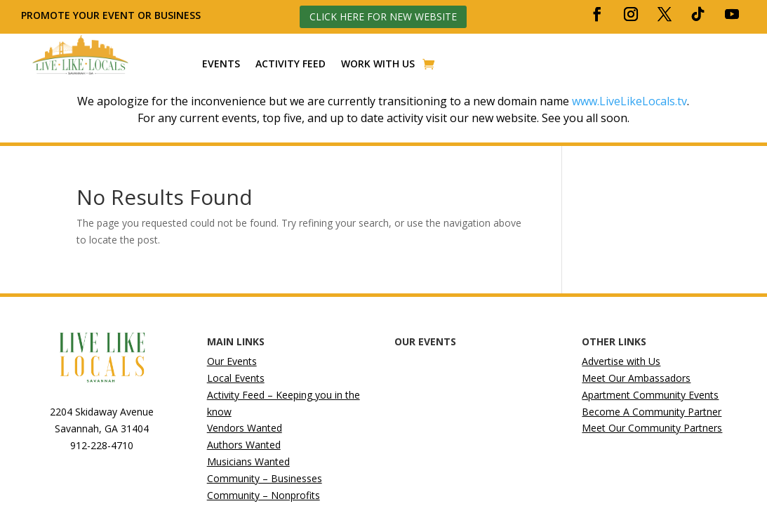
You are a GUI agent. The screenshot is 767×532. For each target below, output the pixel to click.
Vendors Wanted (245, 428)
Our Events (232, 361)
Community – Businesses (265, 478)
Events (221, 64)
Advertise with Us (621, 361)
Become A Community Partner (652, 412)
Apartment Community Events (650, 395)
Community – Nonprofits (264, 495)
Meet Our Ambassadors (636, 378)
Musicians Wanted (248, 461)
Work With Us (378, 64)
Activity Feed (291, 64)
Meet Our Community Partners (652, 428)
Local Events (236, 378)
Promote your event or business (112, 15)
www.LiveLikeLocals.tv (629, 101)
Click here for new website (383, 16)
